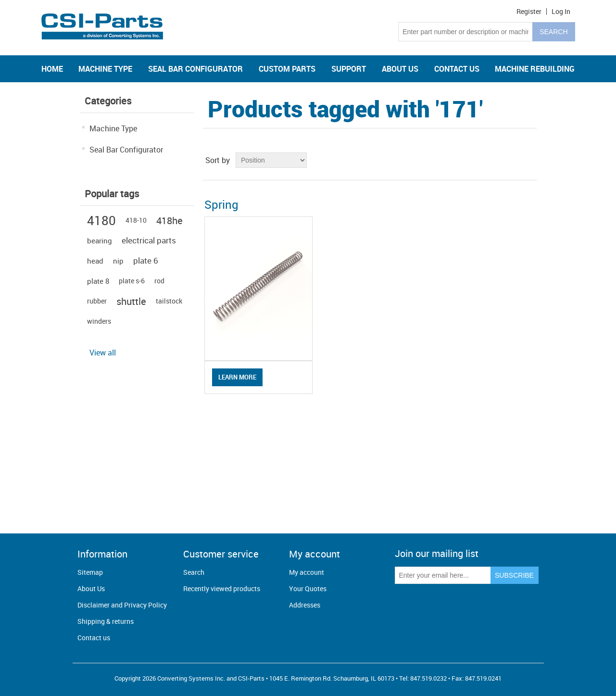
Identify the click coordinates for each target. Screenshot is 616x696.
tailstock (169, 301)
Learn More (237, 377)
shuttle (131, 301)
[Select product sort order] (271, 160)
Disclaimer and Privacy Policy (122, 605)
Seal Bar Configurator (126, 150)
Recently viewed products (222, 588)
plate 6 (146, 260)
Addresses (305, 605)
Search (194, 572)
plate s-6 (132, 281)
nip (118, 261)
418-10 (136, 220)
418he (170, 220)
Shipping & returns (106, 621)
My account (307, 572)
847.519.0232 (428, 678)
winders (99, 321)
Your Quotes (308, 588)
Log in (561, 12)
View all (103, 353)
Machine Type (113, 128)
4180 (101, 220)
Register (529, 12)
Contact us (94, 638)
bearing (100, 240)
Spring (221, 204)
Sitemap (90, 572)
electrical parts (149, 240)
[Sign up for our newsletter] (443, 575)
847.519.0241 (483, 678)
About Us (91, 588)
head (95, 261)
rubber (97, 301)
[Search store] (465, 32)
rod (159, 281)
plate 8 (98, 281)
